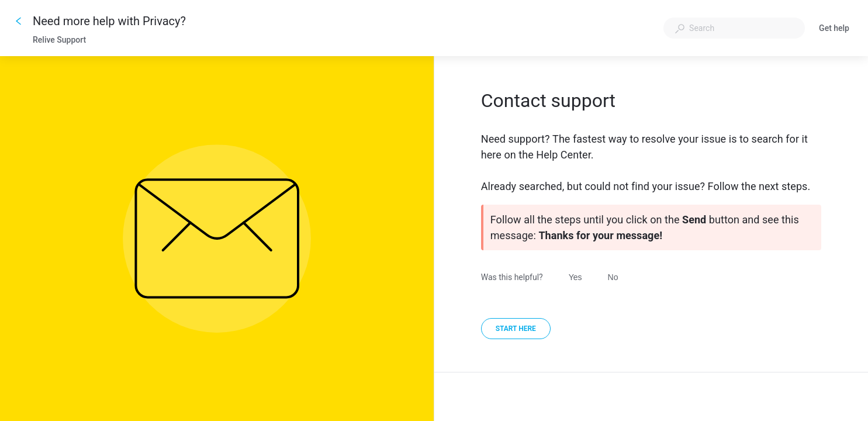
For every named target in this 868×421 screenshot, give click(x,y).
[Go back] (19, 21)
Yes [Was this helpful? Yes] (575, 277)
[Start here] (516, 329)
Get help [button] (834, 28)
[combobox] (734, 28)
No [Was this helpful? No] (613, 277)
